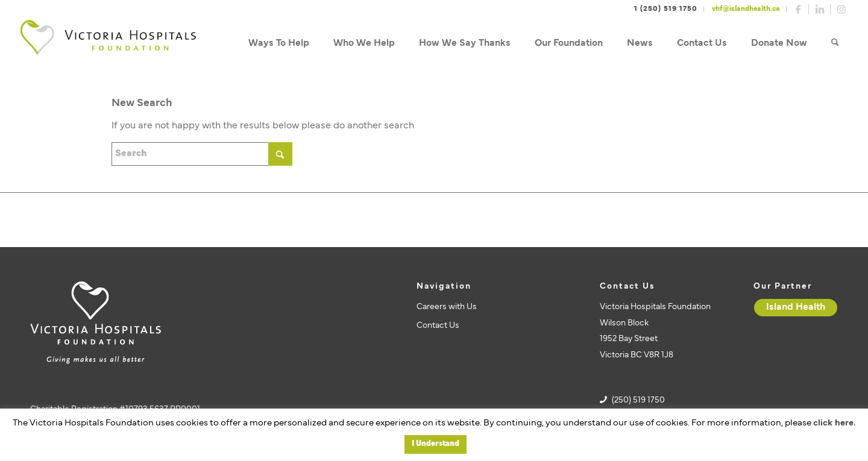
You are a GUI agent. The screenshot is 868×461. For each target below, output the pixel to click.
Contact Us (438, 326)
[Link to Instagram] (841, 9)
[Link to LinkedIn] (820, 9)
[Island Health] (796, 308)
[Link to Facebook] (798, 9)
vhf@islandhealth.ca (746, 9)
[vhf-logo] (108, 44)
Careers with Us (447, 307)
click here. (834, 423)
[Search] (835, 44)
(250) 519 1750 (638, 400)
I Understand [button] (436, 444)
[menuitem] (279, 44)
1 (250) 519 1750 (666, 9)
